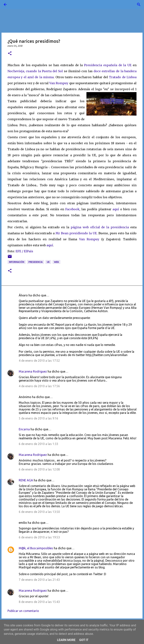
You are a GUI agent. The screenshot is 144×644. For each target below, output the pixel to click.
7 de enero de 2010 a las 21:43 (39, 580)
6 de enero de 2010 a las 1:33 (38, 444)
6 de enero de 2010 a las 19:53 (39, 537)
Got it (84, 640)
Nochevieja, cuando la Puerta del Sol (35, 71)
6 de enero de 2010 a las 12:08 (39, 469)
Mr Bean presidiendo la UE (76, 233)
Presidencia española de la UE (108, 65)
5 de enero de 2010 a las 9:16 (38, 418)
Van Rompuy (59, 83)
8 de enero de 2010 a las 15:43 (39, 602)
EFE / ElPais (24, 251)
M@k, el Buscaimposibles (36, 548)
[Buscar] (16, 5)
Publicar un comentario (23, 611)
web (56, 262)
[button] (10, 54)
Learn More (66, 640)
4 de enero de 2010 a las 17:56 (39, 386)
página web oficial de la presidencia (100, 227)
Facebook (72, 209)
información (17, 262)
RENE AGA (26, 480)
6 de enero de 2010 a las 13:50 (39, 512)
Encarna (24, 429)
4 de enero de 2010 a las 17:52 (39, 361)
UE (48, 262)
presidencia (36, 262)
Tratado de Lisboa (123, 77)
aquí (116, 209)
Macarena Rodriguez (33, 371)
